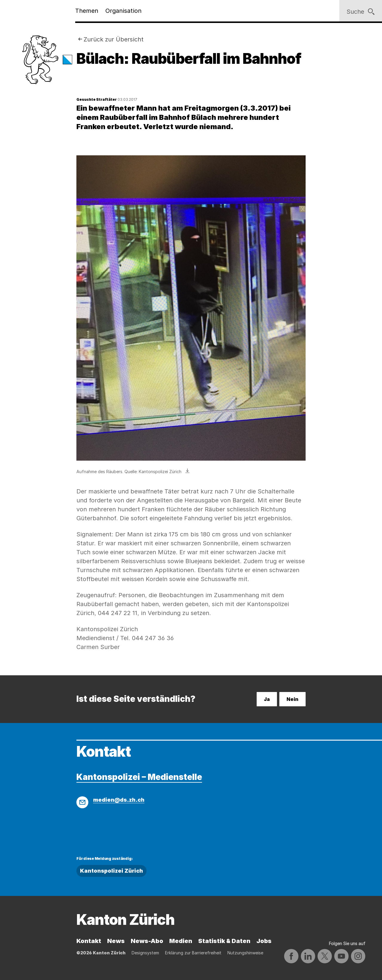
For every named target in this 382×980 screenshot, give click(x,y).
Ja (267, 699)
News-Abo (147, 941)
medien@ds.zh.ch (119, 800)
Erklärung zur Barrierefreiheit (193, 953)
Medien (181, 941)
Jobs (264, 941)
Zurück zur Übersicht (114, 39)
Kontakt (89, 941)
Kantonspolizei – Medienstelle (139, 777)
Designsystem (145, 953)
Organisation (123, 11)
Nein (292, 699)
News (116, 941)
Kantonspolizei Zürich (111, 871)
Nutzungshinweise (245, 953)
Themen (87, 11)
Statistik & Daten (224, 941)
